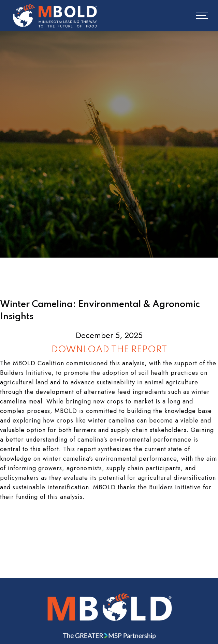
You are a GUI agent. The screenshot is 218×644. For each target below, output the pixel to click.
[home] (53, 16)
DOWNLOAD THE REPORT (109, 350)
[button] (197, 16)
